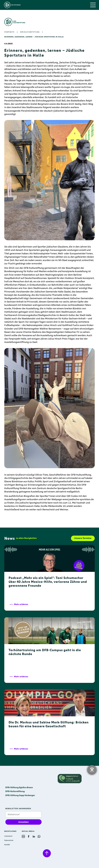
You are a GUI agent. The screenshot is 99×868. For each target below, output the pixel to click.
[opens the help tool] (92, 770)
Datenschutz (9, 840)
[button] (93, 5)
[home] (12, 5)
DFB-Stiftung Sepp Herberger (20, 795)
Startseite (9, 32)
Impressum (8, 836)
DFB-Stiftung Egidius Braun (19, 787)
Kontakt (7, 845)
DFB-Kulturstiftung (30, 32)
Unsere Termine (83, 538)
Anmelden (23, 822)
